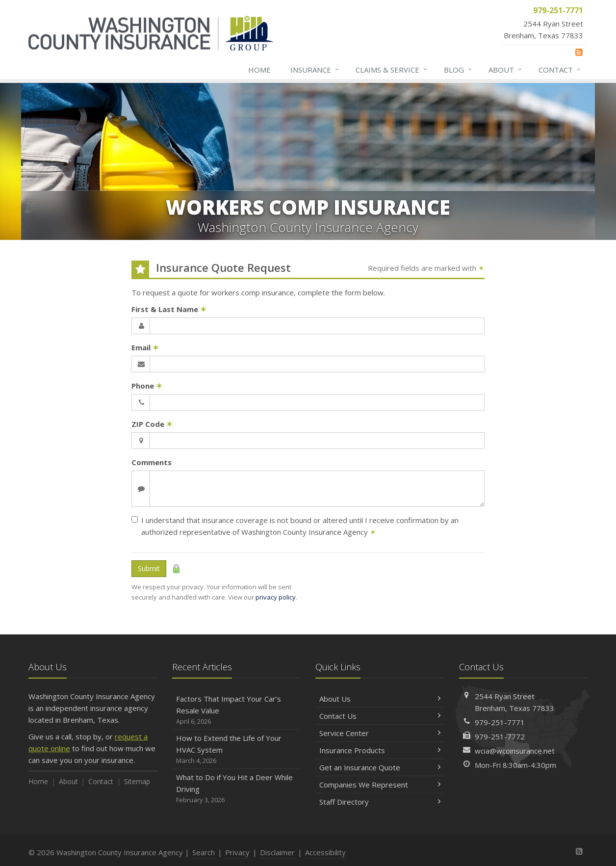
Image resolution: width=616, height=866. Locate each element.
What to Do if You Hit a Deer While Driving (237, 789)
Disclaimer (277, 852)
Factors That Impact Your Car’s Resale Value (237, 710)
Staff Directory (380, 802)
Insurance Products (380, 750)
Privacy (237, 852)
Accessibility (325, 852)
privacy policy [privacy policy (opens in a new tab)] (276, 597)
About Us (380, 699)
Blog (458, 70)
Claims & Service (392, 70)
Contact (560, 70)
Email (145, 347)
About (506, 70)
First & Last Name (169, 309)
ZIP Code (152, 424)
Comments (152, 462)
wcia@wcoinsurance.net (515, 751)
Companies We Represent (380, 785)
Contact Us (380, 716)
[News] (579, 52)
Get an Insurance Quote (380, 767)
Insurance (315, 70)
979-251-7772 (500, 736)
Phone (147, 386)
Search (204, 852)
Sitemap (137, 781)
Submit (149, 568)
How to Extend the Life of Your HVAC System (237, 749)
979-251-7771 (500, 722)
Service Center (380, 733)
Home (259, 70)
